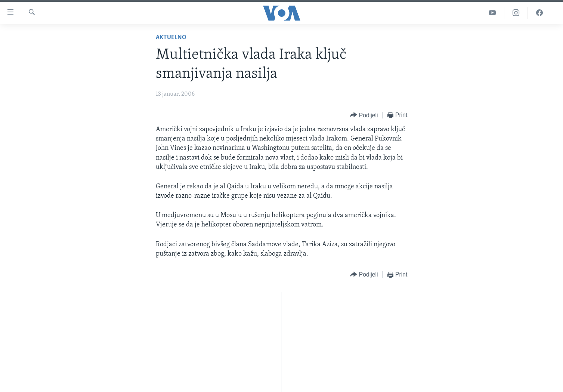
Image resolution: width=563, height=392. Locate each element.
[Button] (364, 115)
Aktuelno (171, 38)
